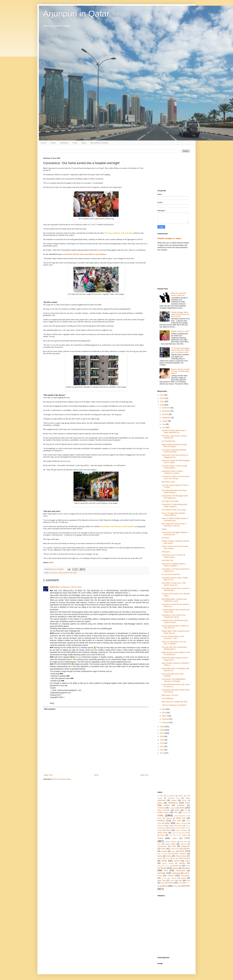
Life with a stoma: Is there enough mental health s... (174, 467)
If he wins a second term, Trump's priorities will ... (174, 437)
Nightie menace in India (180, 331)
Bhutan (184, 800)
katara (188, 866)
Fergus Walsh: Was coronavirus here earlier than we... (176, 632)
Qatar (84, 143)
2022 (162, 398)
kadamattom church (164, 866)
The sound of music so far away (174, 510)
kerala (163, 868)
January (165, 722)
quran (172, 881)
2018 (162, 730)
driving (169, 856)
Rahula (188, 826)
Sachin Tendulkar (181, 830)
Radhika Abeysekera (176, 826)
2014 (162, 743)
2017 (162, 733)
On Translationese (169, 441)
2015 (162, 740)
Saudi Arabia (162, 833)
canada (164, 851)
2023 (162, 395)
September (166, 418)
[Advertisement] (174, 171)
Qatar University (182, 823)
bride (174, 846)
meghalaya (176, 873)
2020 (162, 405)
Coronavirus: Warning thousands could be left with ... (174, 451)
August (165, 421)
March (165, 716)
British (188, 803)
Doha (182, 808)
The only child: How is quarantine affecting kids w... (174, 648)
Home (43, 143)
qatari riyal (162, 881)
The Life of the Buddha (178, 835)
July (164, 424)
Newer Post (48, 775)
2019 (162, 727)
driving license (181, 856)
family (164, 861)
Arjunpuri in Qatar (76, 14)
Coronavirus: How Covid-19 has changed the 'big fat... (174, 616)
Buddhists (181, 805)
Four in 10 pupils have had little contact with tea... (173, 514)
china (182, 851)
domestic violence (179, 854)
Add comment (50, 709)
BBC (51, 563)
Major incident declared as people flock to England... (174, 445)
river (188, 881)
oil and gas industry (169, 878)
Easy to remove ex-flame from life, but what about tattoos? (181, 371)
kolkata (175, 868)
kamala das (177, 866)
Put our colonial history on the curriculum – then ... (173, 637)
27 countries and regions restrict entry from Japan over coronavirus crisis (180, 350)
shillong (171, 883)
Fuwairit (185, 813)
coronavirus (54, 573)
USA (187, 838)
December (166, 408)
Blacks (160, 803)
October (165, 414)
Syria (162, 835)
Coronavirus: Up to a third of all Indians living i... (173, 556)
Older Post (144, 775)
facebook (186, 858)
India (60, 573)
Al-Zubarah (171, 796)
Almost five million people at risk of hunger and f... (175, 659)
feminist (177, 861)
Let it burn (165, 538)
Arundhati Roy (173, 798)
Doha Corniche (163, 810)
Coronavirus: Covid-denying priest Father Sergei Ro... (174, 505)
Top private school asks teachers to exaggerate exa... (175, 456)
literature (186, 868)
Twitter (175, 838)
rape (180, 881)
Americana (166, 552)
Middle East (181, 818)
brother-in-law (175, 849)
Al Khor (160, 796)
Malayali (169, 818)
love (166, 870)
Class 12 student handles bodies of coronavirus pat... (175, 519)
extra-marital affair (172, 858)
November (166, 411)
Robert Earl (54, 587)
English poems (163, 813)
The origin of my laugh (170, 501)
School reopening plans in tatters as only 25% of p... (175, 627)
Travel (53, 143)
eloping (160, 858)
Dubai (177, 810)
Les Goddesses (168, 698)
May (164, 709)
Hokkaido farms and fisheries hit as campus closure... (175, 621)
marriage (161, 873)
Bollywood (173, 803)
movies (171, 876)
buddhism (186, 849)
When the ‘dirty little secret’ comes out (179, 294)
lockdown (66, 573)
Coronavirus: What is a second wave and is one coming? (175, 477)
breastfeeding (162, 846)
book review (171, 844)
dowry (160, 856)
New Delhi (73, 573)
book (159, 844)
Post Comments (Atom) (62, 779)
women (186, 886)
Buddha (167, 805)
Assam (174, 800)
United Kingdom (171, 842)
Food (75, 143)
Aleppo (181, 796)
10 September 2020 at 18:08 (71, 587)
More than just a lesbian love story (175, 702)
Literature (64, 143)
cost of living (162, 854)
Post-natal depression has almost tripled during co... (174, 491)
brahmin (183, 844)
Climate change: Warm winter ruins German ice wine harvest (180, 314)
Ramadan (163, 828)
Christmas (161, 808)
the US (188, 883)
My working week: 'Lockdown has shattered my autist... (174, 600)
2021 (162, 402)
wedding (163, 886)
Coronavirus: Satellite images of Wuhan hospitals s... (174, 565)
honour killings (168, 863)
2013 (162, 747)
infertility (182, 863)
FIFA (176, 813)
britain (163, 849)
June (164, 428)
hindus (187, 861)
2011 (162, 753)
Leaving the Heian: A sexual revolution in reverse (172, 472)
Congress (173, 808)
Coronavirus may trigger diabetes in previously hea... (175, 533)
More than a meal (168, 482)
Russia (169, 830)
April (164, 713)
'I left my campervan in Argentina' (174, 705)
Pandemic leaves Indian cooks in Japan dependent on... (174, 431)
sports (180, 883)
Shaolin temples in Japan (169, 238)
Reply (52, 703)
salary (163, 883)
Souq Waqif (186, 833)
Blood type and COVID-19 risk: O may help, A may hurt (174, 525)
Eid (186, 810)
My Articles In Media (99, 143)
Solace (164, 529)
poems (183, 878)
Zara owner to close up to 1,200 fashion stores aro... (174, 584)
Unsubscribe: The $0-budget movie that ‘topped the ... (175, 497)
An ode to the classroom (171, 574)
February (166, 719)
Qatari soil (161, 826)
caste (173, 851)
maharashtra (181, 871)
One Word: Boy (167, 560)
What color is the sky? (170, 695)
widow (175, 886)
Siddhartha (175, 833)
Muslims (161, 821)
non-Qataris (185, 876)
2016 (162, 736)
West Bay (184, 842)
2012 (162, 750)
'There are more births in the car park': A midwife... (174, 643)
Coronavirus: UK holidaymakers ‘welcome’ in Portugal (174, 680)
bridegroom (186, 846)
